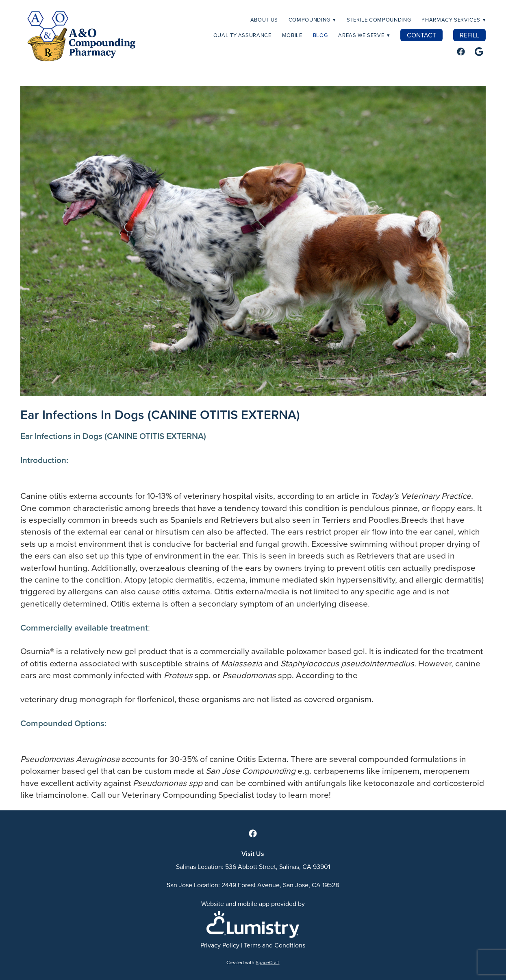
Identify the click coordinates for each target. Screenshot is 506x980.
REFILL (469, 35)
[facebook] (461, 52)
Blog (320, 35)
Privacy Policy (220, 945)
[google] (479, 52)
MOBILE (292, 35)
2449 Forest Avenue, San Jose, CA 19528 (280, 885)
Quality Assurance (242, 35)
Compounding (312, 20)
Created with (253, 962)
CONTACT (421, 35)
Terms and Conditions (275, 945)
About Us (264, 20)
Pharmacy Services (454, 20)
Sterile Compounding (379, 20)
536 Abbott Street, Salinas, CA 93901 (278, 867)
